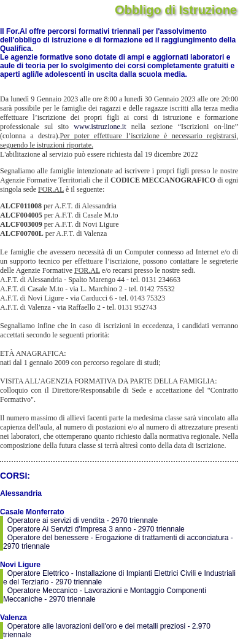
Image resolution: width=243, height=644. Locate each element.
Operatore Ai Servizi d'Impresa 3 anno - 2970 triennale (96, 529)
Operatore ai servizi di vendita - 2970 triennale (83, 520)
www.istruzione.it (100, 127)
